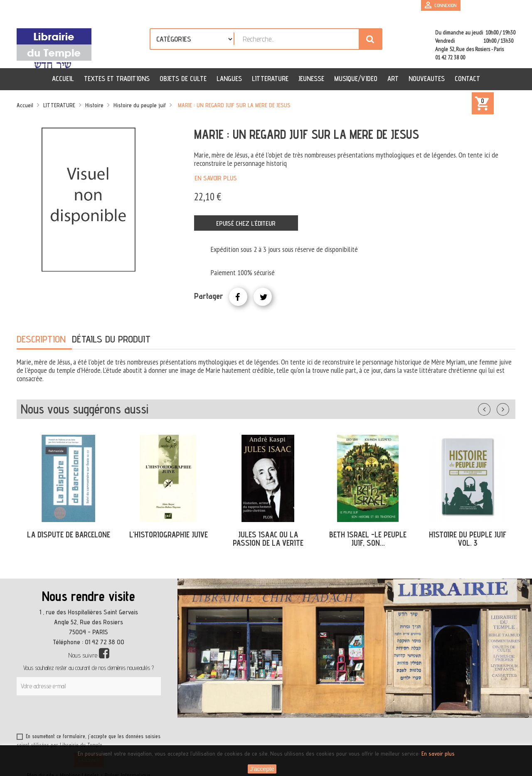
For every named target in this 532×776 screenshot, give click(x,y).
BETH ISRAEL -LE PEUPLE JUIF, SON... (368, 539)
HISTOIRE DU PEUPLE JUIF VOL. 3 (468, 539)
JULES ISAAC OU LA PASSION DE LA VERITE (268, 539)
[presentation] (96, 716)
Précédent (493, 408)
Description (41, 339)
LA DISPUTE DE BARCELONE (69, 535)
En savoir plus (216, 178)
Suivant (508, 408)
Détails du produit (111, 339)
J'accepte (262, 769)
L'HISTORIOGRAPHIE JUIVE (169, 535)
